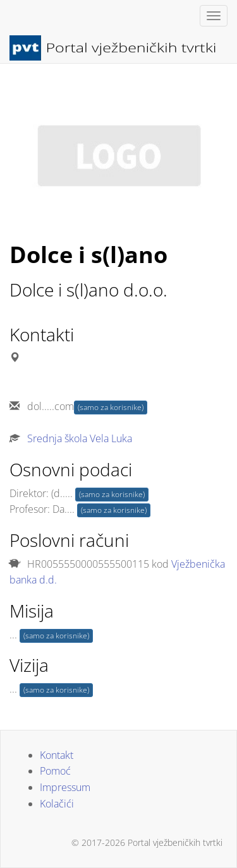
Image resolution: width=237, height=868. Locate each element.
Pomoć (55, 771)
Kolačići (57, 804)
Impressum (65, 787)
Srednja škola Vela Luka (80, 438)
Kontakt (57, 755)
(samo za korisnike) (111, 407)
